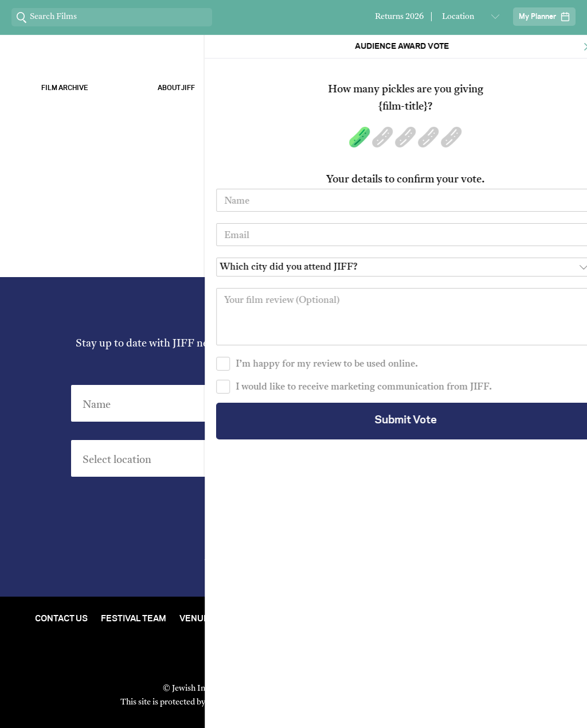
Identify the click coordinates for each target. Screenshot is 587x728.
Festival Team (134, 619)
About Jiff (176, 88)
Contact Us (61, 619)
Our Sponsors (411, 88)
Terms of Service (414, 702)
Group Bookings (514, 619)
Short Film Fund (425, 619)
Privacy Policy (358, 563)
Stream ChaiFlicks (523, 88)
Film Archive (65, 88)
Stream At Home (265, 619)
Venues (197, 619)
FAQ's (293, 627)
